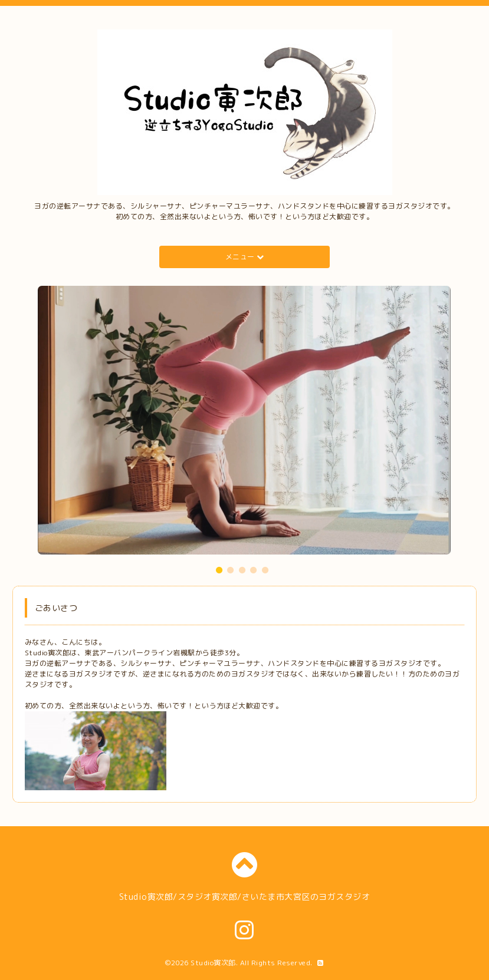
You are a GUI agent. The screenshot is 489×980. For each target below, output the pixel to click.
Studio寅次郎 (213, 963)
